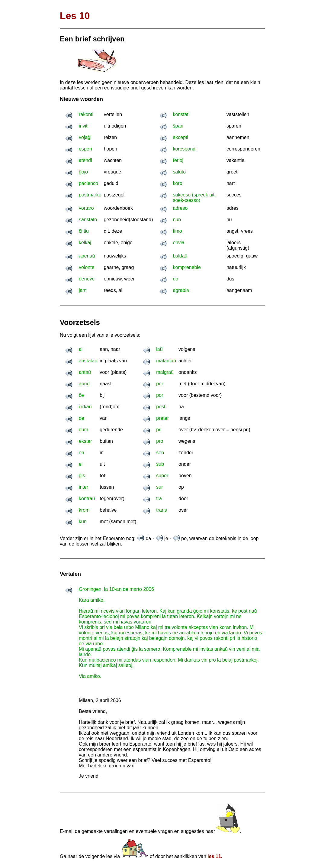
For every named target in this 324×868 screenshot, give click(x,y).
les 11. (215, 856)
